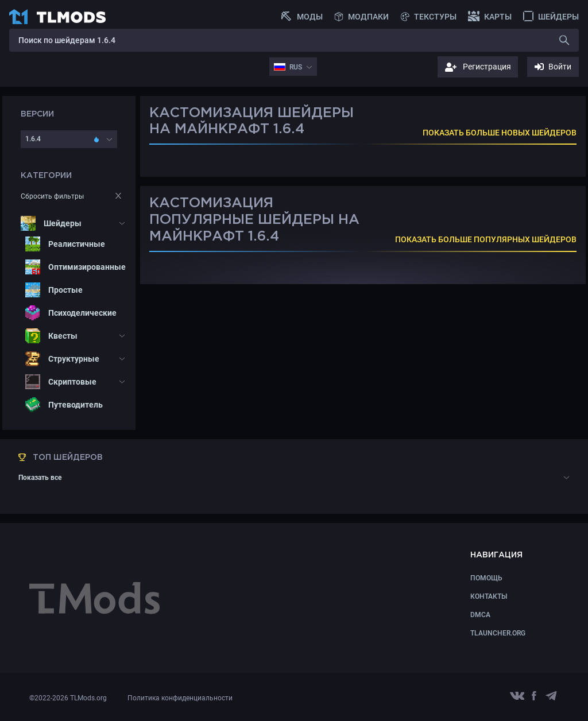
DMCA (480, 615)
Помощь (486, 578)
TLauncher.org (498, 633)
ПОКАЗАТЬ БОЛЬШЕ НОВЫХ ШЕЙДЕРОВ (500, 133)
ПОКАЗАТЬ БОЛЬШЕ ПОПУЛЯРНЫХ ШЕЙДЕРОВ (486, 239)
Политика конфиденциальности (180, 698)
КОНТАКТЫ (489, 596)
